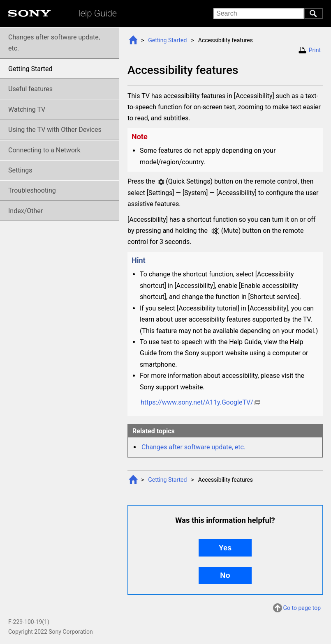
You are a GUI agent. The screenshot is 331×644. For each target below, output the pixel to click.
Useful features (30, 89)
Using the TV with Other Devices (55, 130)
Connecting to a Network (44, 150)
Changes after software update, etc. (193, 447)
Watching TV (27, 109)
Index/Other (25, 211)
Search (313, 14)
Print (315, 50)
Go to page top (302, 608)
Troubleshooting (32, 190)
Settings (20, 170)
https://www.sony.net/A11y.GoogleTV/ (197, 402)
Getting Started (167, 40)
